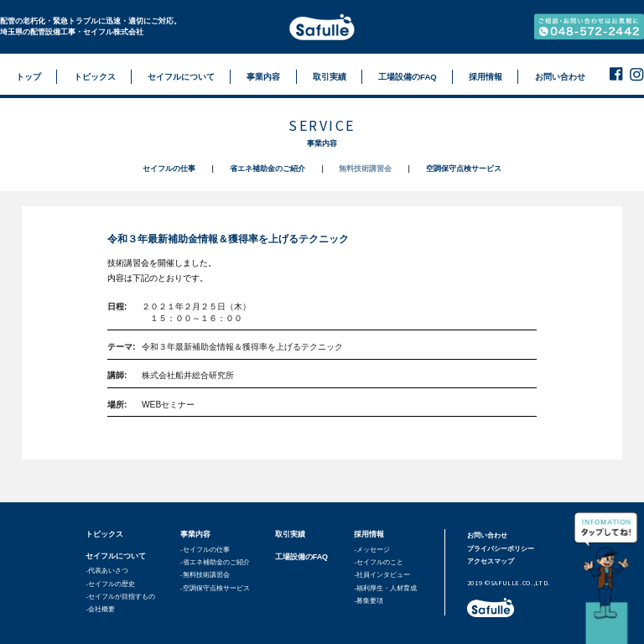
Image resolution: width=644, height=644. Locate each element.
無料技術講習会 (365, 169)
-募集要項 (369, 601)
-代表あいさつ (107, 571)
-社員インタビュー (382, 575)
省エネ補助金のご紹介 (267, 169)
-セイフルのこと (379, 562)
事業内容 (195, 534)
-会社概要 (100, 609)
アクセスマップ (491, 561)
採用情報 (369, 534)
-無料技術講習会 (205, 575)
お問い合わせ (487, 535)
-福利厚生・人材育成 (385, 588)
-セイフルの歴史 (110, 584)
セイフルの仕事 (169, 169)
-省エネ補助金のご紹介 (215, 562)
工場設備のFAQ (301, 557)
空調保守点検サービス (464, 169)
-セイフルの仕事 (205, 550)
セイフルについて (116, 556)
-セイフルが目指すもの (120, 597)
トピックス (104, 534)
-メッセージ (372, 550)
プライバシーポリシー (501, 549)
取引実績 (290, 534)
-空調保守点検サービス (215, 588)
